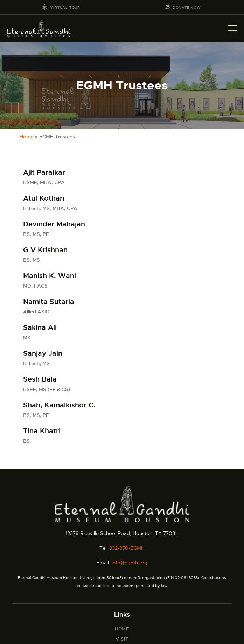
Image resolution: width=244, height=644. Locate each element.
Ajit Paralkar (44, 173)
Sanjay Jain (43, 354)
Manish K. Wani (50, 276)
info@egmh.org (130, 563)
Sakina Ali (40, 328)
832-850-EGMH (127, 548)
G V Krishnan (45, 250)
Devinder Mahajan (54, 224)
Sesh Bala (40, 379)
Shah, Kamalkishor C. (59, 405)
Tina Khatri (42, 431)
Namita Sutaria (49, 302)
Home (27, 137)
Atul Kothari (44, 198)
